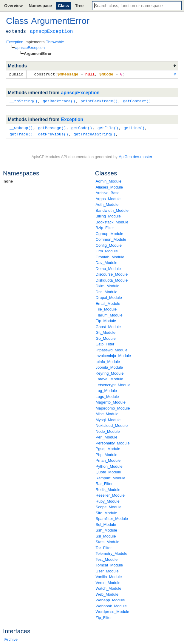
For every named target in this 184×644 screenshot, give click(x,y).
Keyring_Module (110, 372)
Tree (79, 6)
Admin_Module (109, 180)
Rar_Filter (104, 482)
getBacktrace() (59, 101)
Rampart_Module (111, 477)
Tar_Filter (104, 547)
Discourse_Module (112, 273)
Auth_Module (107, 203)
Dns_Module (107, 291)
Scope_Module (109, 506)
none (8, 180)
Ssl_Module (106, 535)
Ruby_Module (108, 500)
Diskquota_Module (112, 279)
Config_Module (109, 244)
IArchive (11, 638)
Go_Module (106, 337)
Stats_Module (108, 541)
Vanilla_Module (109, 576)
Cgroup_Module (110, 233)
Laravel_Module (110, 378)
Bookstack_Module (112, 221)
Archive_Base (108, 192)
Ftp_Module (106, 320)
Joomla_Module (109, 366)
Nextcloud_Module (112, 424)
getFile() (108, 127)
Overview (13, 6)
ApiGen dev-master (135, 156)
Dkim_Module (108, 285)
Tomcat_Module (109, 564)
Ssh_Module (106, 529)
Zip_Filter (104, 616)
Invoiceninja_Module (113, 355)
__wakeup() (21, 127)
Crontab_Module (110, 256)
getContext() (137, 101)
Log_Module (106, 389)
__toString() (24, 101)
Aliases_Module (109, 186)
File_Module (106, 308)
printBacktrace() (99, 101)
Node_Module (108, 430)
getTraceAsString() (95, 133)
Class (63, 6)
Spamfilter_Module (112, 517)
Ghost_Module (108, 326)
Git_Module (106, 331)
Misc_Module (107, 413)
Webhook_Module (111, 605)
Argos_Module (108, 198)
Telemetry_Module (112, 552)
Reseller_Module (110, 494)
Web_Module (107, 593)
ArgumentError (60, 21)
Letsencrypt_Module (113, 384)
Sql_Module (106, 523)
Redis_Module (108, 488)
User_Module (107, 570)
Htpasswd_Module (112, 349)
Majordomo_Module (113, 407)
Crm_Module (107, 250)
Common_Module (111, 238)
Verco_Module (108, 582)
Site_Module (106, 512)
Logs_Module (107, 395)
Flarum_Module (109, 314)
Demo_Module (108, 267)
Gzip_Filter (105, 343)
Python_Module (109, 465)
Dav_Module (107, 261)
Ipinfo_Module (108, 360)
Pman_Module (108, 459)
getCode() (82, 127)
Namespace (40, 6)
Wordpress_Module (112, 610)
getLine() (134, 127)
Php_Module (107, 454)
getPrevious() (53, 133)
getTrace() (21, 133)
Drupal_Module (109, 296)
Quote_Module (108, 471)
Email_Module (108, 302)
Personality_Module (113, 442)
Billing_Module (108, 215)
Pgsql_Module (108, 448)
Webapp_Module (110, 599)
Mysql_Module (108, 419)
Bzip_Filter (105, 227)
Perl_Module (107, 436)
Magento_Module (111, 401)
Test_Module (107, 558)
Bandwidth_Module (112, 209)
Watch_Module (109, 587)
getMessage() (52, 127)
